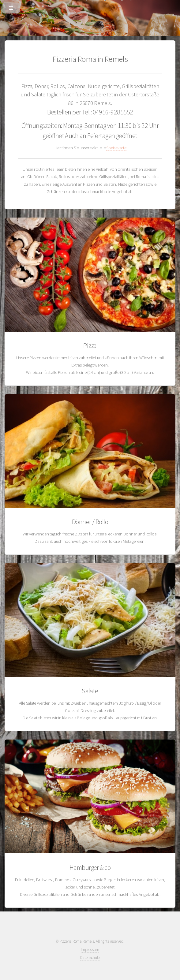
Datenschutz (90, 958)
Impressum (90, 950)
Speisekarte (116, 148)
